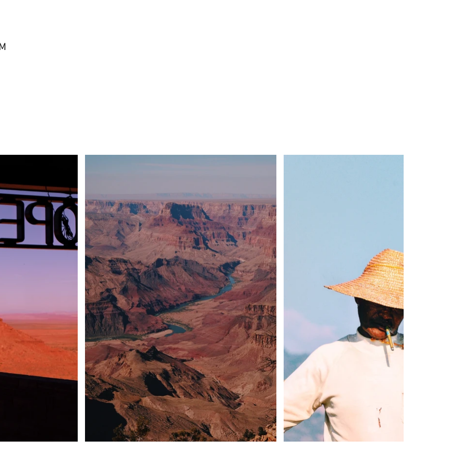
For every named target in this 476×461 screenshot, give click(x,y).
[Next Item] (391, 298)
